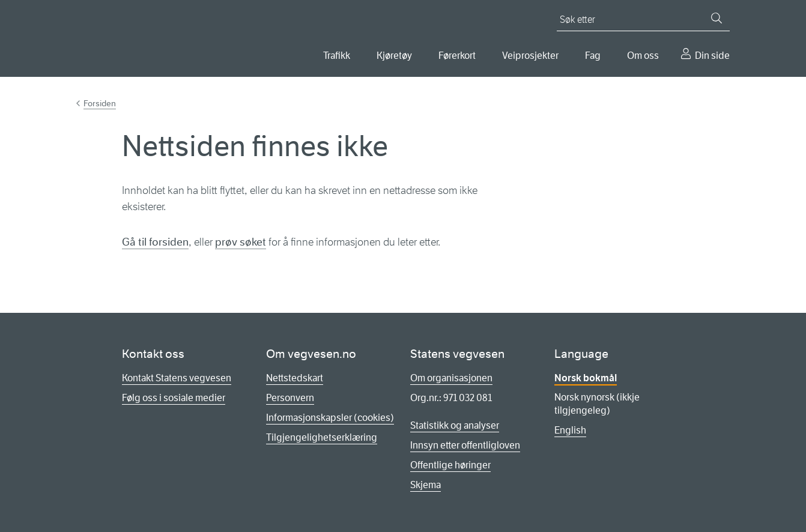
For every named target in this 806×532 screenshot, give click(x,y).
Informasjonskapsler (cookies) (330, 418)
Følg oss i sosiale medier (174, 398)
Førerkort (457, 56)
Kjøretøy (394, 56)
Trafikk (337, 56)
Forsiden (100, 103)
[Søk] (717, 18)
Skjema (426, 485)
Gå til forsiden (155, 242)
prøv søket (241, 242)
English (570, 430)
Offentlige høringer (450, 465)
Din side (712, 56)
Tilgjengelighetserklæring (322, 437)
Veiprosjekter (530, 56)
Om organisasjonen (451, 378)
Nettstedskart (295, 378)
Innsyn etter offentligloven (465, 445)
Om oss (643, 56)
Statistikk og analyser (455, 425)
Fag (593, 56)
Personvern (290, 398)
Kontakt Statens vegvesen (177, 378)
